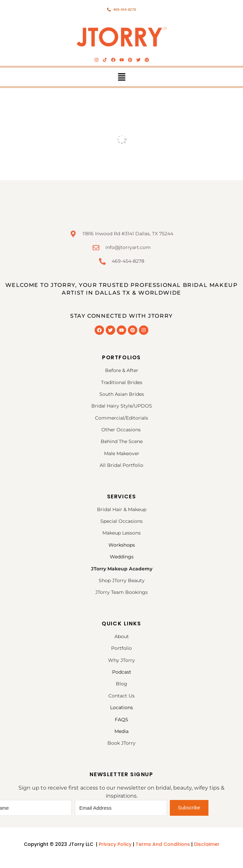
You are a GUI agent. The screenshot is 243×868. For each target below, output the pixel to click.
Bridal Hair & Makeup (122, 509)
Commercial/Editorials (121, 418)
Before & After (122, 370)
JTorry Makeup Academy (122, 569)
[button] (121, 77)
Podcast (122, 672)
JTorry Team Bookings (121, 592)
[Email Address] (120, 808)
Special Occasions (121, 521)
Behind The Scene (122, 441)
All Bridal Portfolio (121, 465)
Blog (121, 684)
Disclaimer (207, 844)
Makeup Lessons (121, 533)
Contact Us (121, 696)
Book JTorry (121, 743)
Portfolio (121, 648)
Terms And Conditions (163, 844)
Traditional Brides (122, 382)
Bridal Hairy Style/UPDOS (122, 406)
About (122, 636)
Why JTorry (121, 660)
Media (121, 731)
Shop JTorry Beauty (122, 580)
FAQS (121, 720)
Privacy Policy (115, 844)
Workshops (122, 545)
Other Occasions (122, 430)
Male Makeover (122, 453)
